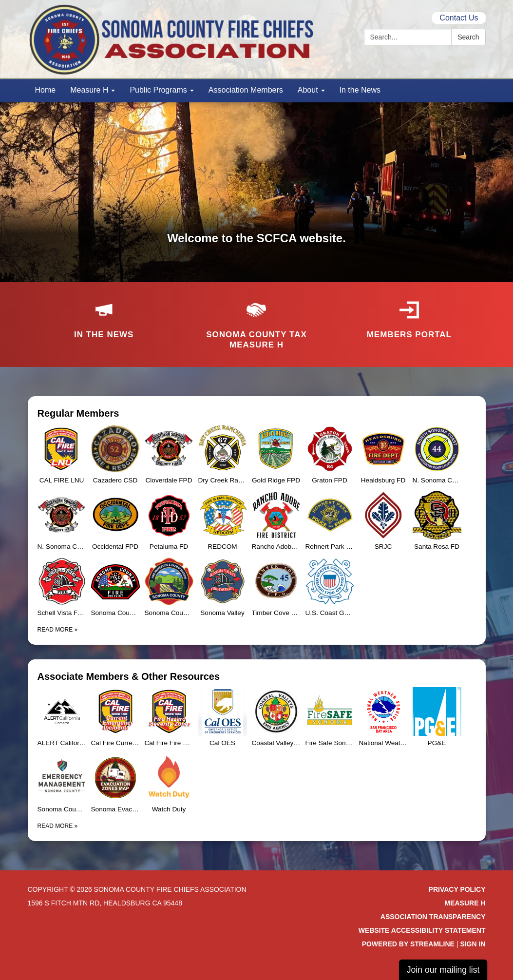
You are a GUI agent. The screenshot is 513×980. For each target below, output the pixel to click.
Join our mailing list (443, 970)
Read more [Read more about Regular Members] (58, 630)
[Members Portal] (409, 313)
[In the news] (104, 313)
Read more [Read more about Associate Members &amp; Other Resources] (58, 826)
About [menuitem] (308, 90)
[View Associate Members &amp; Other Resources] (257, 676)
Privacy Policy (457, 889)
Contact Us (459, 18)
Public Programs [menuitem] (158, 90)
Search (468, 37)
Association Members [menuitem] (246, 90)
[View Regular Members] (257, 413)
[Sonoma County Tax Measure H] (256, 319)
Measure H (465, 903)
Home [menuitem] (46, 90)
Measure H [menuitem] (89, 90)
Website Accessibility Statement (422, 930)
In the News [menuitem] (360, 90)
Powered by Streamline (408, 944)
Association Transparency (433, 917)
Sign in (473, 944)
